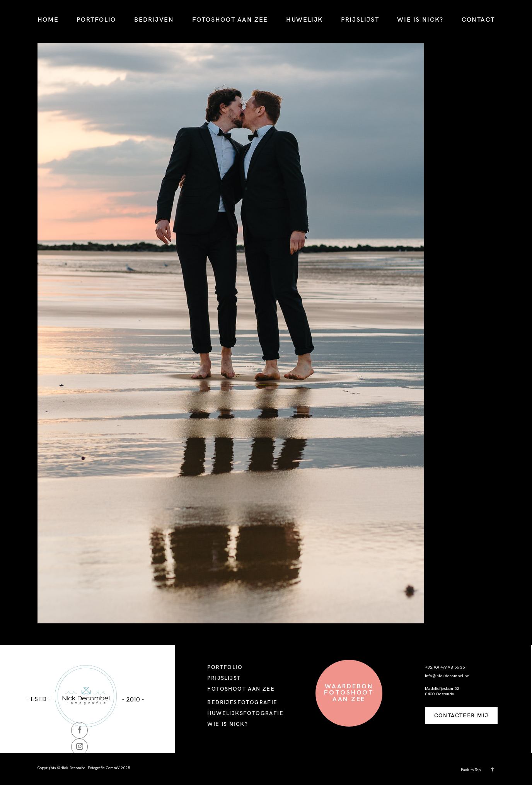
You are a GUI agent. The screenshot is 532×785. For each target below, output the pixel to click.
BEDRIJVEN (154, 19)
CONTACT (478, 19)
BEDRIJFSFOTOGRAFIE (242, 702)
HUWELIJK (304, 19)
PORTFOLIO (96, 19)
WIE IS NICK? (420, 19)
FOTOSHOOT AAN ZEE (230, 19)
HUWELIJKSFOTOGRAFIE (245, 713)
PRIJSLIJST (360, 19)
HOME (48, 19)
